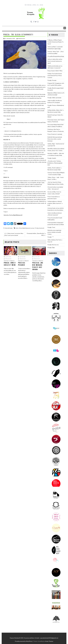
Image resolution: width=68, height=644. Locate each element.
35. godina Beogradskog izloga (56, 56)
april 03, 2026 (22, 257)
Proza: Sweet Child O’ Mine (55, 71)
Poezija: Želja (51, 248)
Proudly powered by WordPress (24, 641)
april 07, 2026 (7, 257)
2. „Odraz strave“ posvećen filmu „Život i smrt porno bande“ (14, 234)
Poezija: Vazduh (52, 158)
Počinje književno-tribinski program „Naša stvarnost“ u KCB (55, 203)
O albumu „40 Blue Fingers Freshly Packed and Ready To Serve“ (55, 42)
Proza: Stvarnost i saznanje (55, 134)
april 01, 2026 (36, 257)
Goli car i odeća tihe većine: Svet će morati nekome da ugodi (55, 61)
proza (33, 228)
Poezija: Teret (51, 227)
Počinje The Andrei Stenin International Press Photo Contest (55, 76)
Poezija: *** (51, 237)
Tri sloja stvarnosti (39, 228)
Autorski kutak (9, 228)
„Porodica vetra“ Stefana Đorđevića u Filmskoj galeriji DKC (55, 163)
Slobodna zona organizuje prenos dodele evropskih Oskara (54, 232)
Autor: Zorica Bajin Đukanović (23, 228)
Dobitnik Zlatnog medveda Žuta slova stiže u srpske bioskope (55, 139)
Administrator (21, 39)
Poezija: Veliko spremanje (54, 98)
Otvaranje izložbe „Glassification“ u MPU (36, 234)
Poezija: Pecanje (52, 80)
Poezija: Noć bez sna (53, 245)
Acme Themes (49, 641)
